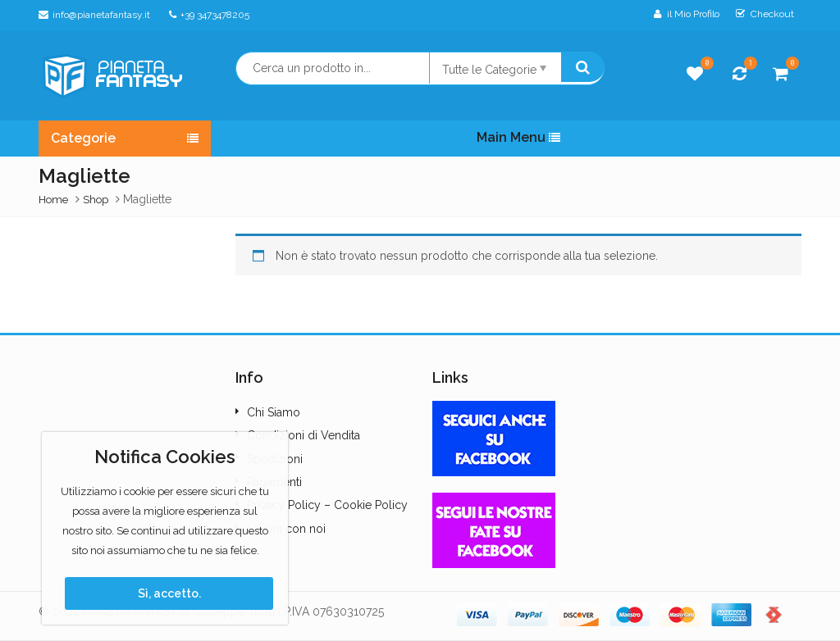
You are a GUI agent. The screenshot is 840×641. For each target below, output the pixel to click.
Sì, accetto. (169, 593)
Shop (96, 200)
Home (53, 200)
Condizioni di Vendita (304, 435)
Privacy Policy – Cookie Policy (327, 505)
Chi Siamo (274, 412)
